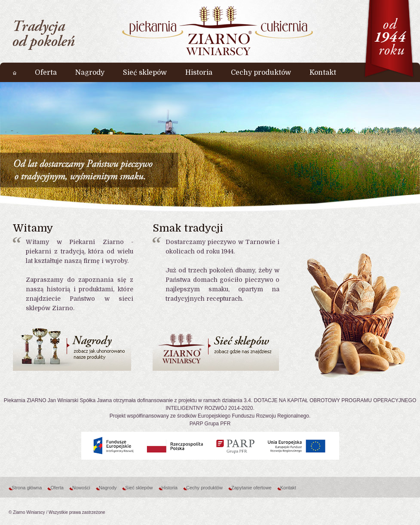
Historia (170, 488)
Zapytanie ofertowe (251, 488)
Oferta (57, 488)
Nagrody (108, 488)
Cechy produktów (204, 488)
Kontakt (288, 488)
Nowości (81, 488)
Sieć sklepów (139, 488)
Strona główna (27, 488)
